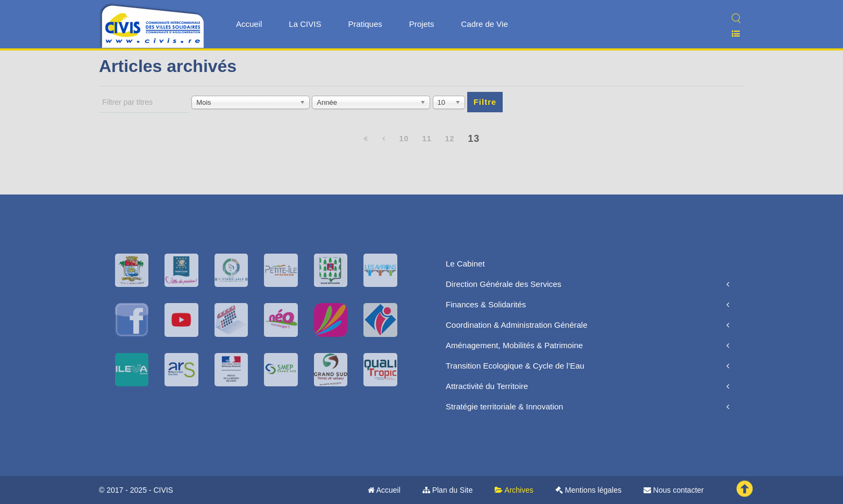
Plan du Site (448, 490)
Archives (514, 490)
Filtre (485, 102)
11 (427, 139)
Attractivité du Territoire (487, 386)
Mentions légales (588, 490)
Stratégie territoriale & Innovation (504, 406)
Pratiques (365, 24)
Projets (422, 24)
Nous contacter (674, 490)
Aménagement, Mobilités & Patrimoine (514, 345)
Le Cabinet (465, 264)
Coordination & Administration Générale (516, 325)
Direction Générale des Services (503, 284)
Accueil (249, 24)
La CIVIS (305, 24)
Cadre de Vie (484, 24)
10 (404, 139)
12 (450, 139)
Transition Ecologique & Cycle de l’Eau (515, 366)
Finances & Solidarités (486, 304)
